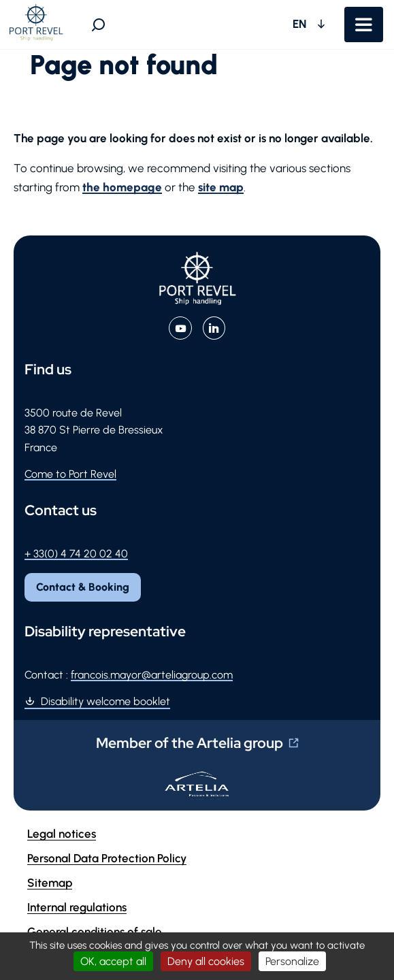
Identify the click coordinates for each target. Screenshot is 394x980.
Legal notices (62, 834)
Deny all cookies (206, 961)
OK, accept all (113, 961)
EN (301, 24)
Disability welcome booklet (105, 701)
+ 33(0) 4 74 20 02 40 (76, 554)
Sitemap (50, 883)
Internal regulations (77, 907)
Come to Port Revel (70, 474)
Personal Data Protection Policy (107, 858)
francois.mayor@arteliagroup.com (152, 675)
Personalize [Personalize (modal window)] (292, 961)
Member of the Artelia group (190, 743)
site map (221, 187)
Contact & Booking (83, 587)
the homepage (122, 187)
